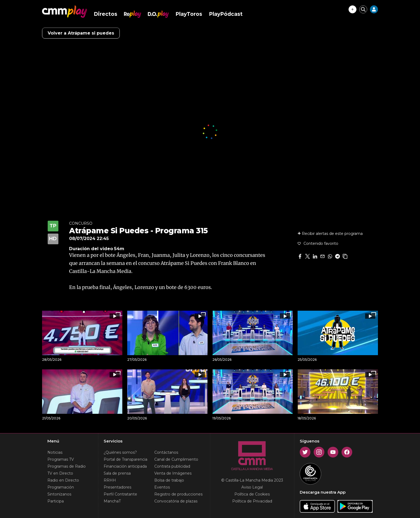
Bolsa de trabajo (169, 480)
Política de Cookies (252, 494)
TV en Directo (60, 473)
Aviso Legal (252, 487)
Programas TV (61, 459)
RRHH (110, 480)
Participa (56, 501)
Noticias (55, 452)
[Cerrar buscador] (363, 9)
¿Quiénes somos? (120, 452)
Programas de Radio (67, 466)
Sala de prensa (117, 473)
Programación (61, 487)
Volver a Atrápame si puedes (81, 33)
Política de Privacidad (252, 501)
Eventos (162, 487)
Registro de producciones (178, 494)
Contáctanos (166, 452)
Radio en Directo (63, 480)
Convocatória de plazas (176, 501)
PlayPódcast (226, 14)
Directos (106, 14)
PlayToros (189, 14)
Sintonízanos (59, 494)
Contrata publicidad (172, 466)
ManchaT (112, 501)
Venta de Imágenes (173, 473)
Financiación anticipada (125, 466)
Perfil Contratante (120, 494)
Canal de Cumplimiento (176, 459)
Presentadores (117, 487)
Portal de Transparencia (125, 459)
